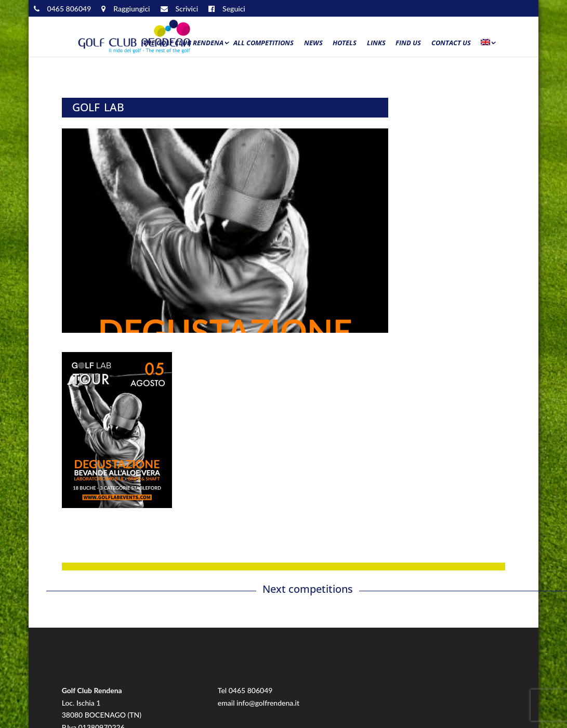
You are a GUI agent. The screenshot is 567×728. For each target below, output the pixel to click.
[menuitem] (487, 45)
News (313, 43)
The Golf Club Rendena (183, 43)
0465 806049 (251, 690)
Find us (408, 43)
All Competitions (263, 43)
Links (376, 43)
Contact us (451, 43)
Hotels (345, 43)
